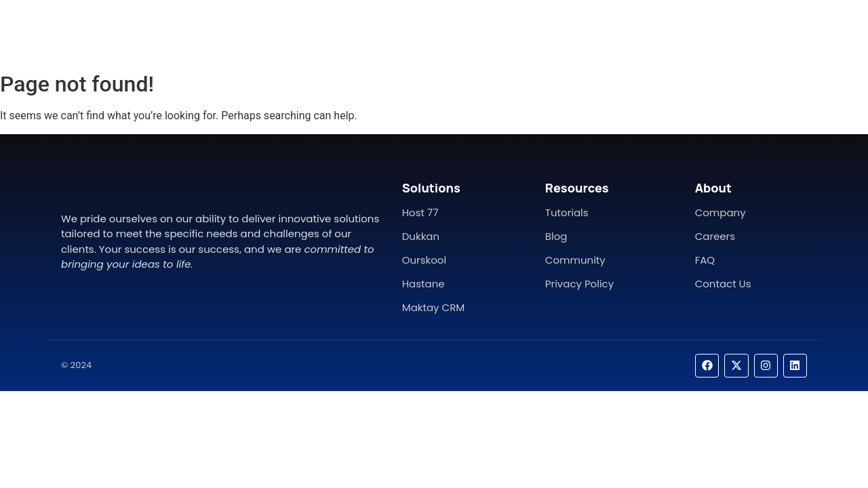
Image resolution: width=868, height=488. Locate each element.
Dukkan (421, 236)
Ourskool (424, 260)
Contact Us (479, 32)
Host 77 (420, 212)
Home (343, 32)
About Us (404, 32)
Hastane (423, 284)
